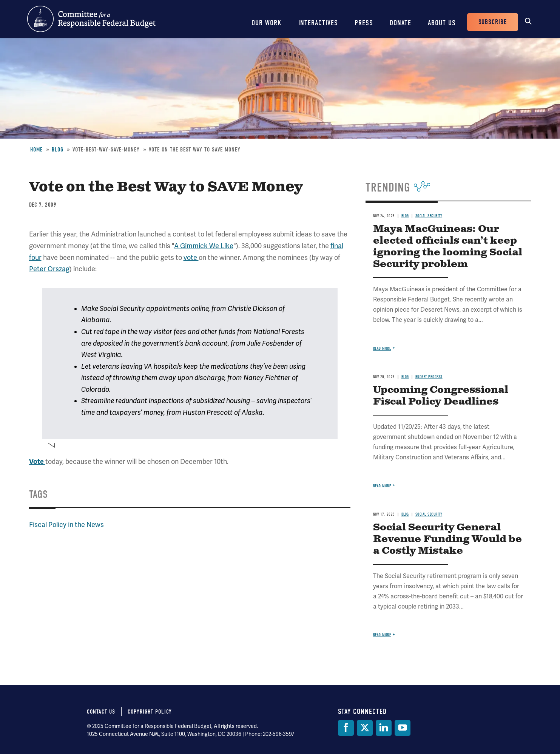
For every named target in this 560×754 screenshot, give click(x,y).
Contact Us (101, 712)
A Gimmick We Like (204, 246)
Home (36, 150)
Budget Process (429, 377)
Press (364, 23)
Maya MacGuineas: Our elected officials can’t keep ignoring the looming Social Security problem (448, 247)
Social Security (429, 216)
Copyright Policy (150, 712)
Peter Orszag (49, 269)
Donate (400, 23)
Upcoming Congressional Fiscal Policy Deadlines (441, 396)
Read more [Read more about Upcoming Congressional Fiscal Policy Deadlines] (382, 486)
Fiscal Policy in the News (66, 525)
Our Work (267, 23)
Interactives (318, 23)
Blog (58, 150)
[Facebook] (346, 728)
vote (191, 257)
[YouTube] (403, 728)
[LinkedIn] (384, 728)
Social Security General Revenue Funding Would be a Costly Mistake (447, 539)
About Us (442, 23)
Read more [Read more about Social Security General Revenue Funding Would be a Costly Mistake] (382, 635)
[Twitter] (365, 728)
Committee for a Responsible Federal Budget (91, 19)
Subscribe (493, 22)
